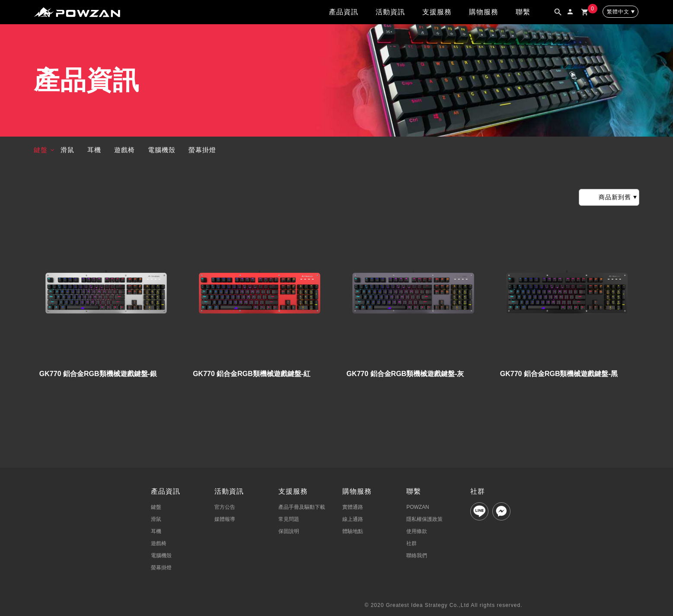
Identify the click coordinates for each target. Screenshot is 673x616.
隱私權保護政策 (424, 519)
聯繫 (523, 12)
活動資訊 (390, 12)
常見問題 (289, 519)
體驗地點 (353, 531)
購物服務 (484, 12)
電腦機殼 (162, 150)
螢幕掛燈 (202, 150)
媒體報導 (225, 519)
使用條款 (417, 531)
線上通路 (353, 519)
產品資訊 (344, 12)
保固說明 (289, 531)
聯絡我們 (417, 555)
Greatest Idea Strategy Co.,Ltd (428, 605)
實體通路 (353, 507)
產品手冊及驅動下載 (302, 507)
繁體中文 (618, 12)
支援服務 (437, 12)
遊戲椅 (124, 150)
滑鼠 (67, 150)
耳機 (94, 150)
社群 (411, 543)
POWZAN (418, 507)
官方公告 (225, 507)
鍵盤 (41, 150)
